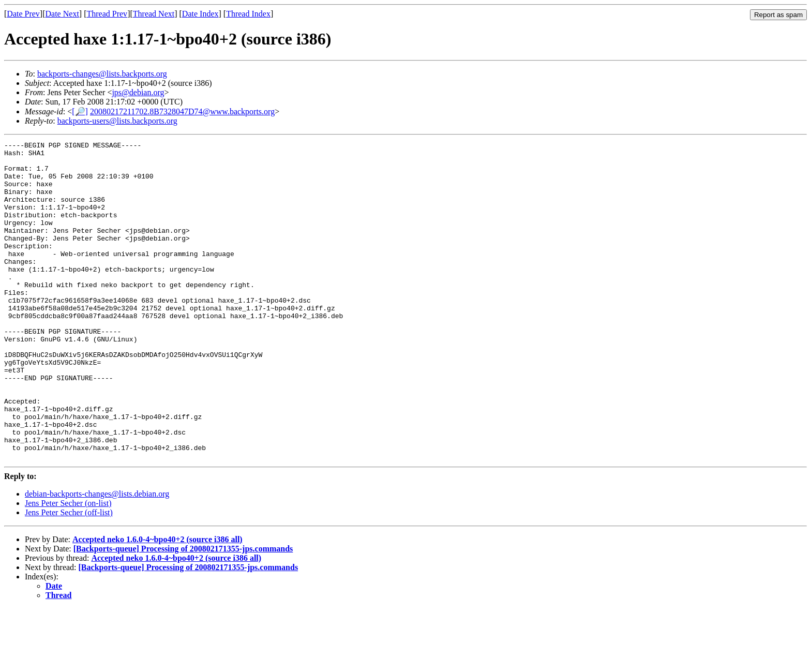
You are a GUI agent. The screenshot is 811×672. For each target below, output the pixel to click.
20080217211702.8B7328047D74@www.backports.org (182, 111)
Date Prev (23, 14)
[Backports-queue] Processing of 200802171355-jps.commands (183, 612)
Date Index (200, 14)
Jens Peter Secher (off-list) (69, 576)
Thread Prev (107, 14)
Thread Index (248, 14)
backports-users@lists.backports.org (117, 121)
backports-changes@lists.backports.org (102, 74)
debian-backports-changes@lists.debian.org (97, 557)
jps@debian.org (138, 92)
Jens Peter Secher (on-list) (68, 567)
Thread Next (154, 14)
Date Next (62, 14)
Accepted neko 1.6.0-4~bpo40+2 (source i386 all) (157, 603)
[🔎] (80, 111)
